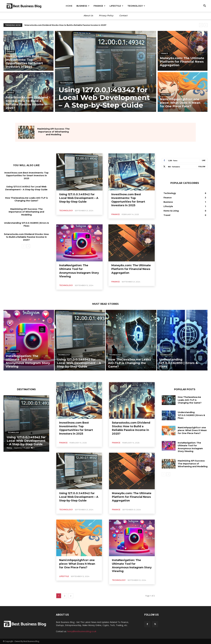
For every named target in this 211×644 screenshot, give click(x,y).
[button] (205, 6)
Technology (136, 6)
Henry (9, 448)
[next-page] (28, 246)
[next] (206, 25)
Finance (99, 6)
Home (69, 6)
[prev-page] (24, 246)
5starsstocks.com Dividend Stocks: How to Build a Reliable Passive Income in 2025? (26, 237)
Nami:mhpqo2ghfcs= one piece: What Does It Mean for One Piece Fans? (77, 564)
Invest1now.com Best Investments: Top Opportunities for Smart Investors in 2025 (65, 25)
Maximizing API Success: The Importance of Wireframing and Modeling (53, 132)
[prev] (201, 25)
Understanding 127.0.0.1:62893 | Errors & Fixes (191, 415)
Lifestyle (116, 6)
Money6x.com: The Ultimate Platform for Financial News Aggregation (131, 269)
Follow (202, 166)
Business (83, 6)
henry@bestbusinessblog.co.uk (82, 631)
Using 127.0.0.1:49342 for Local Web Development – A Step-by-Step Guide (26, 188)
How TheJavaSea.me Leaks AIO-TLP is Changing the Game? (190, 400)
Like (204, 160)
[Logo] (24, 6)
